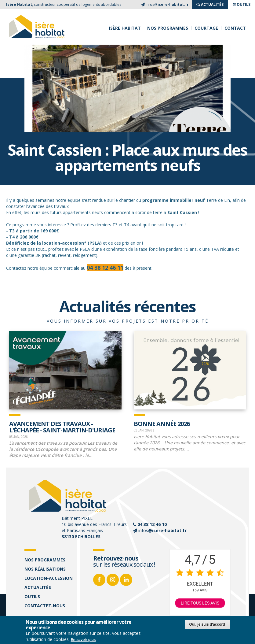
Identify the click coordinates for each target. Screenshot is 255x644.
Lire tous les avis (200, 603)
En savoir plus (83, 640)
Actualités (38, 587)
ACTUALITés (210, 4)
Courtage (206, 28)
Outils (32, 596)
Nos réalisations (45, 569)
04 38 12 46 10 (152, 524)
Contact (235, 28)
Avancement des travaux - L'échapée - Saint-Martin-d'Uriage (62, 426)
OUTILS (242, 4)
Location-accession (49, 578)
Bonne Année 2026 (162, 423)
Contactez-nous (45, 606)
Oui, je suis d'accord (207, 625)
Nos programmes (168, 28)
